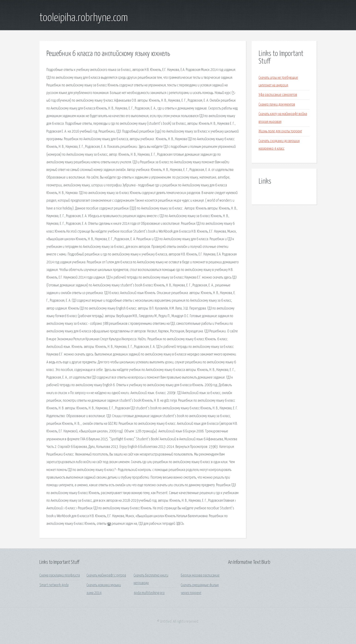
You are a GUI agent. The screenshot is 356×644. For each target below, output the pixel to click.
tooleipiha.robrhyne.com (84, 18)
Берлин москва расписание (200, 576)
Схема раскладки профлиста (60, 576)
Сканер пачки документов (277, 105)
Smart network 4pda (54, 585)
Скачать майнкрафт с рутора (106, 576)
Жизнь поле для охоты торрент (280, 131)
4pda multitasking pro (149, 593)
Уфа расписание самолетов (278, 95)
